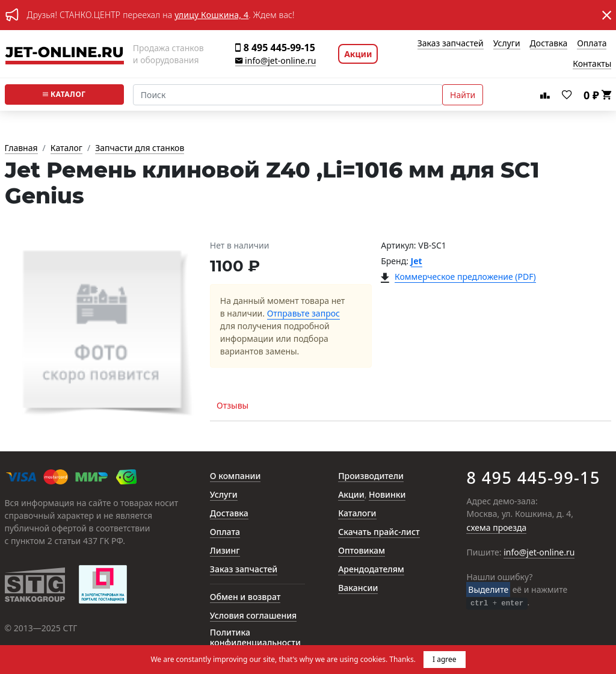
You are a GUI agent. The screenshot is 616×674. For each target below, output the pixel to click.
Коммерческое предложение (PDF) (465, 277)
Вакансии (358, 588)
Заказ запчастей (451, 44)
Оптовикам (362, 551)
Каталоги (357, 514)
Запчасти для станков (140, 148)
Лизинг (225, 551)
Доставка (549, 44)
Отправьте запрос (303, 314)
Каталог (64, 94)
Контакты (592, 64)
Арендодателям (371, 570)
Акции (358, 54)
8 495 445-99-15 (275, 48)
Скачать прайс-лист (379, 532)
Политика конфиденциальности (255, 638)
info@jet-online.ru (276, 61)
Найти (463, 95)
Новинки (387, 495)
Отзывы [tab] (233, 405)
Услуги (507, 44)
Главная (21, 148)
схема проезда (496, 528)
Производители (371, 476)
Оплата (592, 44)
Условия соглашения (253, 616)
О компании (236, 476)
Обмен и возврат (245, 597)
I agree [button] (445, 659)
